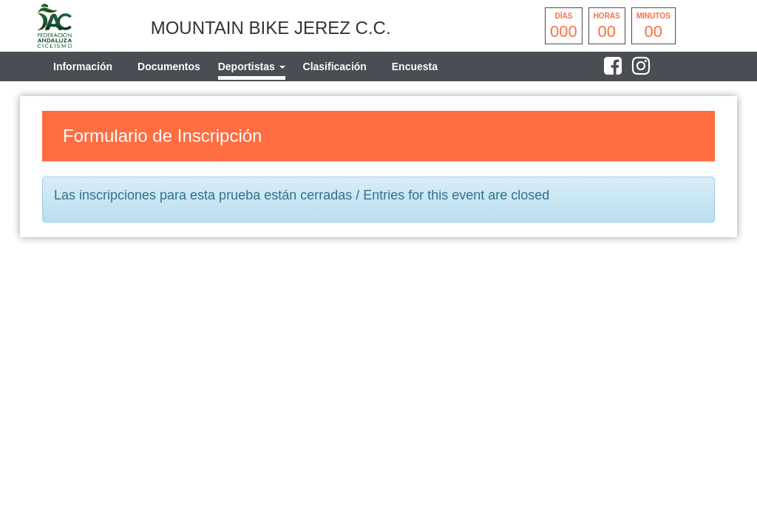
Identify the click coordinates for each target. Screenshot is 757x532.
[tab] (252, 66)
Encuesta (415, 66)
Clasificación (335, 66)
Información (83, 66)
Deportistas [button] (252, 66)
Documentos (169, 66)
